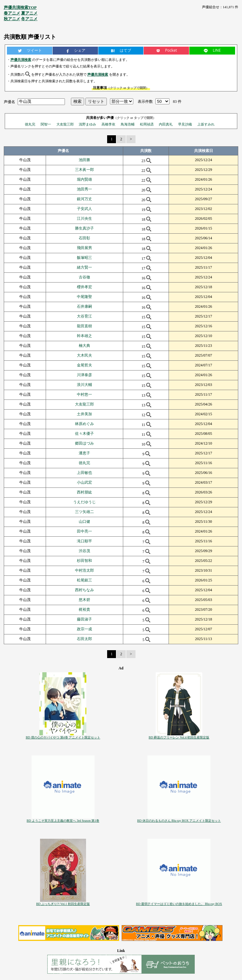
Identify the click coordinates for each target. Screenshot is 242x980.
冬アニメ (29, 19)
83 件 (177, 102)
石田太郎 (84, 639)
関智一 (46, 124)
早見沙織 (185, 124)
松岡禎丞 (147, 124)
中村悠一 (84, 394)
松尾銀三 (84, 580)
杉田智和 (84, 561)
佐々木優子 (84, 434)
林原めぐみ (84, 424)
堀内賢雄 (84, 179)
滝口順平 (84, 541)
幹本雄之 (84, 336)
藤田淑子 (84, 619)
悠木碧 (84, 600)
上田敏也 (84, 473)
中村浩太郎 (84, 570)
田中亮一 (84, 531)
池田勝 (84, 160)
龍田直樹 (84, 326)
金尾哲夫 (84, 365)
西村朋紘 (84, 492)
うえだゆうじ (84, 502)
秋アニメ (12, 19)
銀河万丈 (84, 199)
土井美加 (84, 414)
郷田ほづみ (84, 443)
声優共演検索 (21, 60)
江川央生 (84, 219)
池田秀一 (84, 189)
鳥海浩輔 (128, 124)
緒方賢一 (84, 267)
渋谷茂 (84, 551)
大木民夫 (84, 355)
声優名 (9, 102)
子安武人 (84, 209)
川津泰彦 (84, 375)
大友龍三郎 (65, 124)
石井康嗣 (84, 306)
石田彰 (84, 238)
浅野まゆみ (87, 124)
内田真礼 (166, 124)
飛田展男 (84, 248)
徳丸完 (30, 124)
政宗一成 (84, 629)
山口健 (84, 522)
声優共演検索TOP (20, 7)
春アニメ (12, 13)
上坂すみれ (206, 124)
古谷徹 (84, 277)
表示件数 (145, 102)
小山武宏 (84, 482)
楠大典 (84, 346)
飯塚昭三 (84, 258)
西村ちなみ (84, 590)
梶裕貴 (84, 610)
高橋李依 (108, 124)
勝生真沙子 (84, 228)
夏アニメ (29, 13)
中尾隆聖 (84, 297)
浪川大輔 (84, 385)
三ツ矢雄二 (84, 512)
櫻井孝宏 (84, 287)
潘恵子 (84, 453)
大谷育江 (84, 316)
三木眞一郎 (84, 170)
